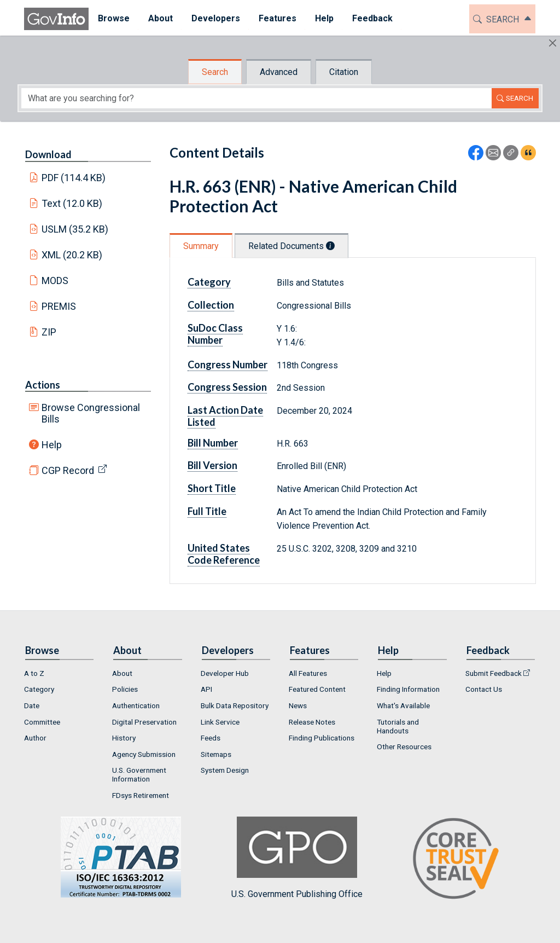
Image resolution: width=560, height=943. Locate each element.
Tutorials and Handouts (398, 726)
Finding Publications (322, 738)
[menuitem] (114, 19)
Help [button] (324, 18)
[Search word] (256, 98)
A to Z (34, 673)
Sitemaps (216, 754)
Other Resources (404, 747)
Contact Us (484, 689)
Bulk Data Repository (235, 705)
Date (32, 705)
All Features (308, 673)
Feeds (211, 738)
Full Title (207, 511)
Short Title (212, 488)
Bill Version (212, 465)
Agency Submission (144, 754)
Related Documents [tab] (291, 246)
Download (48, 154)
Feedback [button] (372, 18)
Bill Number (213, 443)
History (124, 738)
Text (72, 203)
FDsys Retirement (141, 795)
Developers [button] (216, 18)
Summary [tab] (201, 246)
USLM (75, 229)
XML (72, 255)
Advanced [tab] (279, 72)
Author (35, 738)
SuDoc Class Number (215, 334)
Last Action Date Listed (225, 416)
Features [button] (278, 18)
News (298, 705)
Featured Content (317, 689)
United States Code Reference (224, 554)
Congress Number (227, 365)
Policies (125, 689)
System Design (225, 770)
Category (209, 282)
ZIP (49, 332)
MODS (55, 280)
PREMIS (59, 306)
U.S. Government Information (139, 774)
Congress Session (227, 387)
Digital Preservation (144, 722)
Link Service (220, 722)
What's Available (403, 705)
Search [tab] (215, 72)
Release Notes (312, 722)
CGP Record (68, 470)
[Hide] (553, 43)
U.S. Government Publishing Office (297, 858)
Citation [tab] (344, 72)
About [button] (161, 18)
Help (52, 445)
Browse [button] (114, 18)
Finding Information (408, 689)
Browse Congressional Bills (91, 413)
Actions (43, 385)
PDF (74, 178)
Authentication (136, 705)
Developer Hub (225, 673)
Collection (211, 305)
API (206, 689)
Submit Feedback (494, 673)
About (122, 673)
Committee (42, 722)
